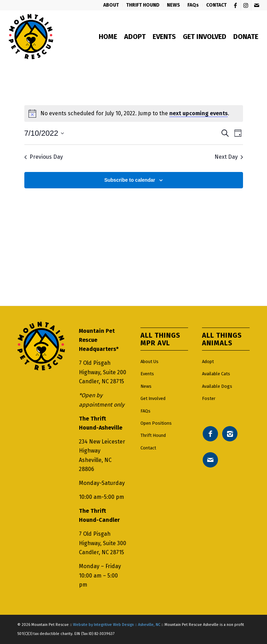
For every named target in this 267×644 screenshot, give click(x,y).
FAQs (145, 411)
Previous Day (44, 157)
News (146, 386)
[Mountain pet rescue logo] (31, 37)
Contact (148, 448)
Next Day (229, 157)
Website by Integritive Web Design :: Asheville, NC (117, 625)
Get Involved (153, 398)
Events (147, 374)
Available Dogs (217, 386)
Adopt (208, 362)
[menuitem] (111, 5)
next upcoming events (199, 113)
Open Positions (156, 423)
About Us (149, 362)
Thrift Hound (153, 435)
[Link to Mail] (257, 5)
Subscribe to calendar (130, 180)
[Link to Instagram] (246, 5)
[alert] (134, 113)
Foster (209, 398)
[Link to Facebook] (236, 5)
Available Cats (216, 374)
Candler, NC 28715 (102, 381)
